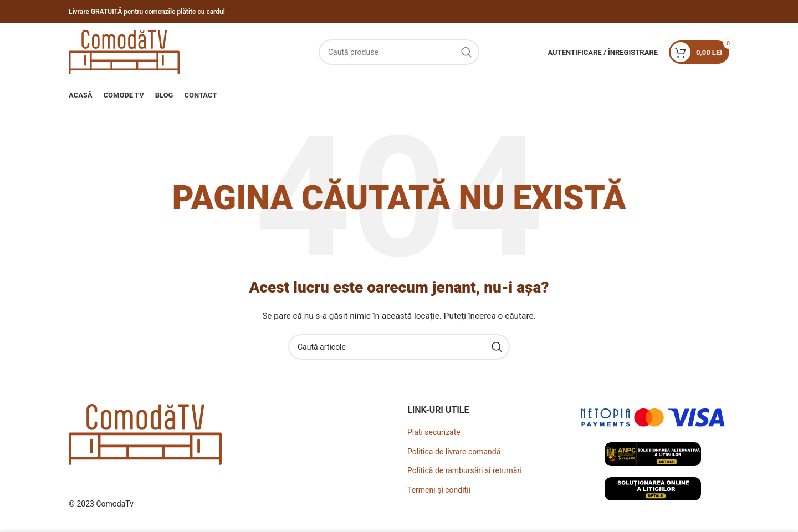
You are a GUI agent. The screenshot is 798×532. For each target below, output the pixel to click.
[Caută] (399, 52)
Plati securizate (434, 432)
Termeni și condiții (439, 490)
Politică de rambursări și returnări (465, 470)
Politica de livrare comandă (454, 452)
